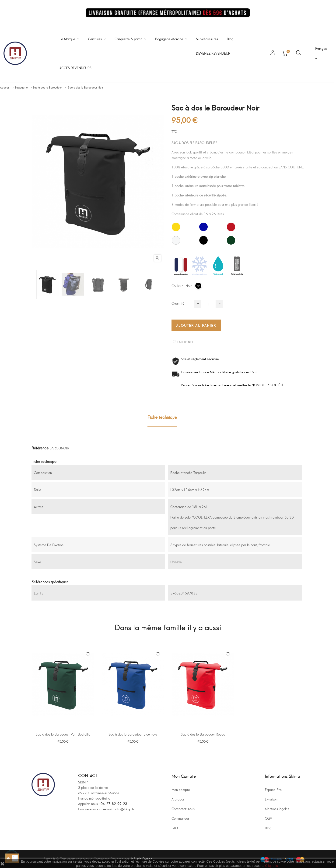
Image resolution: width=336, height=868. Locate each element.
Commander (180, 818)
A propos (178, 799)
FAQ (175, 828)
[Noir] (199, 288)
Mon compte (181, 789)
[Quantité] (209, 304)
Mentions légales (277, 809)
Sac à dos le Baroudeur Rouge (203, 734)
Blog (268, 828)
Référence (40, 448)
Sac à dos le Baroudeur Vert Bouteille (63, 734)
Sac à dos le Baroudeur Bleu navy (133, 734)
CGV (268, 818)
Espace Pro (273, 789)
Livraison (271, 799)
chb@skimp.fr (125, 809)
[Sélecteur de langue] (322, 53)
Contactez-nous (183, 809)
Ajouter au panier (196, 325)
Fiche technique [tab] (162, 417)
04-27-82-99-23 (114, 803)
